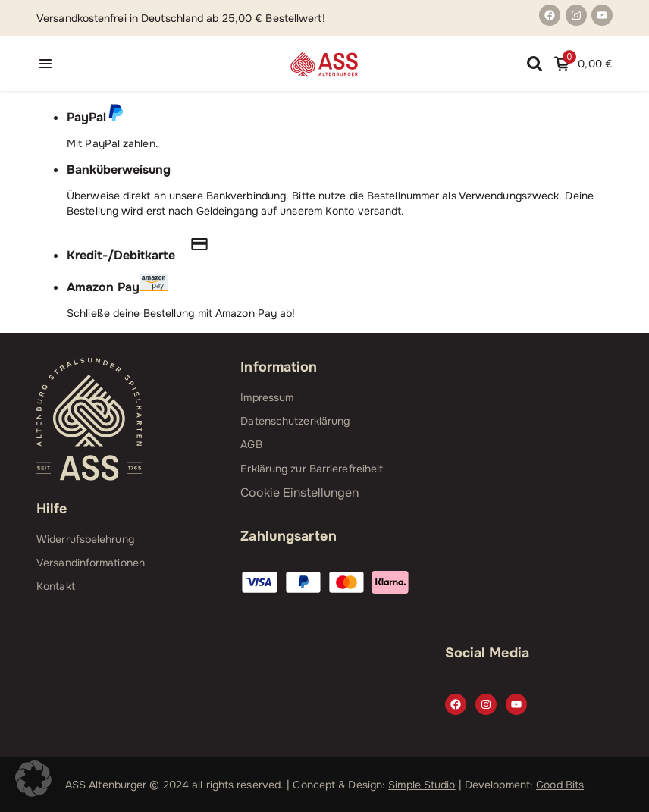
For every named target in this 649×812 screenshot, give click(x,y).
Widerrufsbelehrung (85, 539)
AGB (251, 444)
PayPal (96, 117)
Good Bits (560, 785)
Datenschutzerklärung (295, 421)
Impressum (267, 397)
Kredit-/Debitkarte (145, 255)
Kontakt (56, 586)
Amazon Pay (117, 287)
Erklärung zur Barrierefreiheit (312, 469)
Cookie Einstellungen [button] (299, 492)
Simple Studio (422, 785)
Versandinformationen (91, 563)
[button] (33, 779)
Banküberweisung (119, 169)
